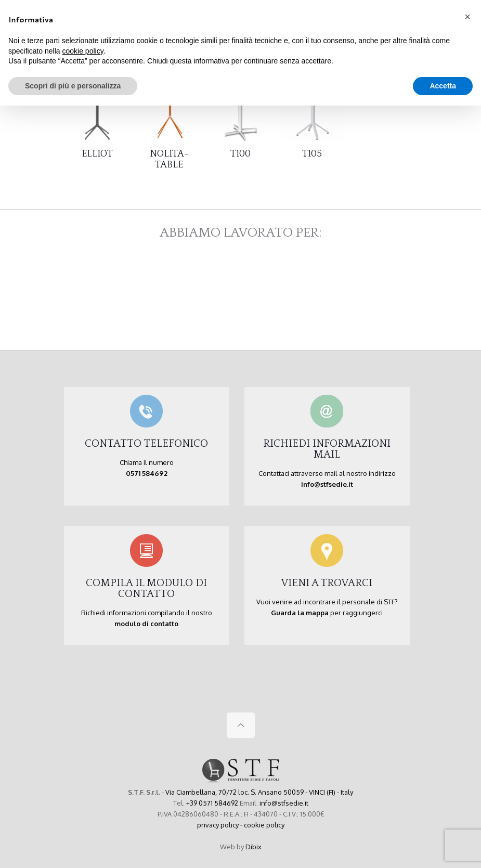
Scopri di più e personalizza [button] (73, 86)
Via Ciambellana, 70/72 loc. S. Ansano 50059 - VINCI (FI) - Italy (259, 792)
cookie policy (264, 825)
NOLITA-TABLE (169, 159)
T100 (240, 154)
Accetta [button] (443, 86)
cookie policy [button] (83, 51)
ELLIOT (97, 154)
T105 (312, 154)
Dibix (253, 847)
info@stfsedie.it (284, 803)
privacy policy (218, 825)
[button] (467, 17)
